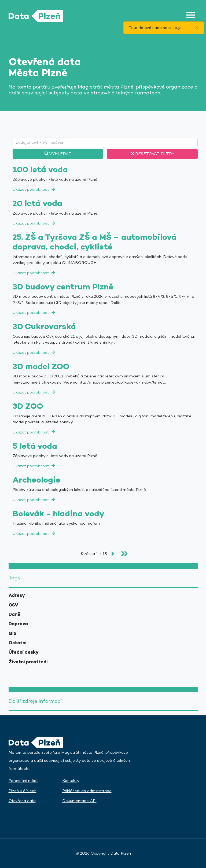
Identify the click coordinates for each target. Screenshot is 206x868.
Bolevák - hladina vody (58, 514)
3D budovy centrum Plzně (63, 287)
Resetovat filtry (152, 154)
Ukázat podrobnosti (34, 189)
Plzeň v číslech (23, 791)
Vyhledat (58, 154)
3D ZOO (28, 406)
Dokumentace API (79, 801)
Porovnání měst (23, 780)
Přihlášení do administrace (87, 791)
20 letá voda (37, 203)
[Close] (197, 28)
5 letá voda (35, 446)
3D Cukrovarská (44, 326)
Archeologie (36, 480)
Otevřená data (22, 801)
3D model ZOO (41, 366)
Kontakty (71, 780)
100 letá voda (40, 170)
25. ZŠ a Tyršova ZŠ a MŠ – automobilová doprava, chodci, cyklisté (95, 242)
